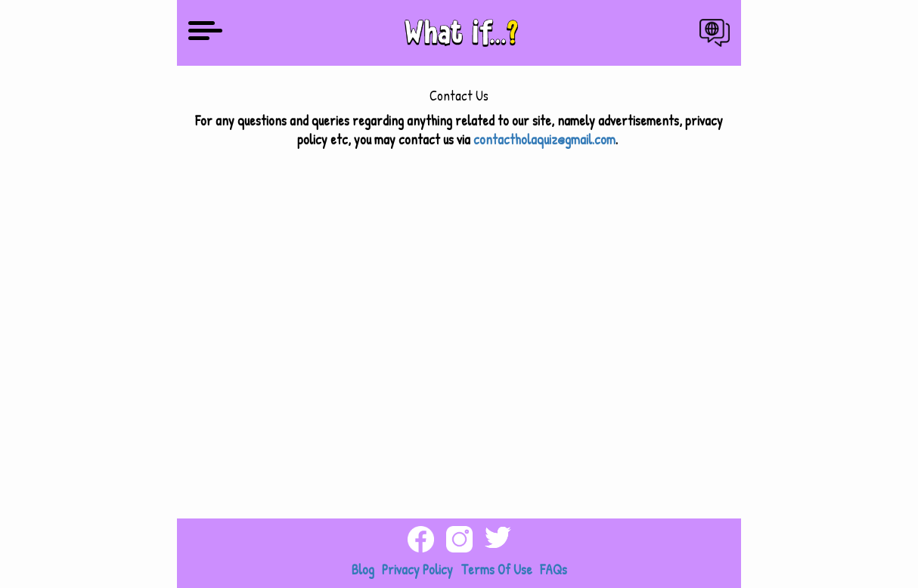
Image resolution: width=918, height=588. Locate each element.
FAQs (554, 569)
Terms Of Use (496, 569)
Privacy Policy (417, 569)
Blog (363, 569)
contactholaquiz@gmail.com (544, 139)
